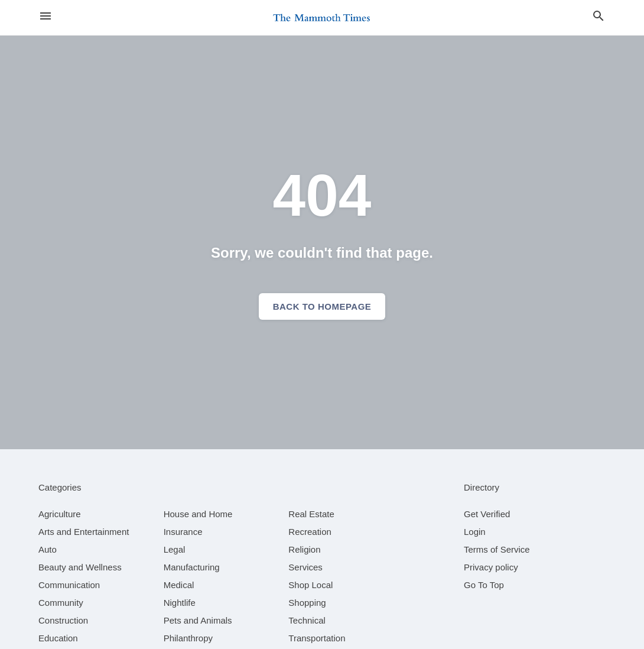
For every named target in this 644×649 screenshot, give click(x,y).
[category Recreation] (310, 532)
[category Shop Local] (310, 585)
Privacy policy (491, 567)
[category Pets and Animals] (198, 620)
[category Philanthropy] (188, 638)
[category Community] (61, 603)
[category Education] (58, 638)
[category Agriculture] (60, 514)
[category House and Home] (198, 514)
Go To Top (484, 585)
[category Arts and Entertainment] (84, 532)
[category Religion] (304, 549)
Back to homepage (322, 306)
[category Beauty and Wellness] (80, 567)
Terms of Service (497, 549)
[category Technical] (307, 620)
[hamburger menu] (45, 16)
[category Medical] (179, 585)
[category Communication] (69, 585)
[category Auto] (48, 549)
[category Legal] (175, 549)
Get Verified (487, 514)
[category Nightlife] (180, 603)
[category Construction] (63, 620)
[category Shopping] (307, 603)
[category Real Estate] (311, 514)
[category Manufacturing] (192, 567)
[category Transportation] (317, 638)
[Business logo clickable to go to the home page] (322, 18)
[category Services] (305, 567)
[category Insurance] (183, 532)
